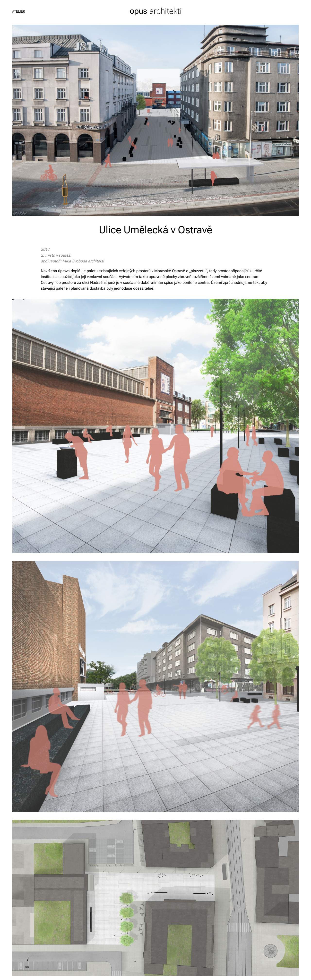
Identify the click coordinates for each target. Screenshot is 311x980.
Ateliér (19, 11)
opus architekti (156, 11)
